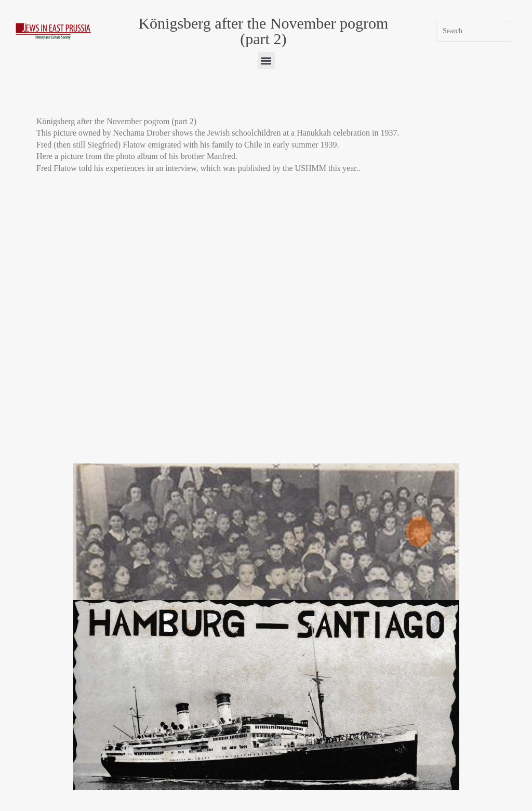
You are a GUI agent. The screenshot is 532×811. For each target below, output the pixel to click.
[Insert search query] (474, 31)
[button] (266, 61)
